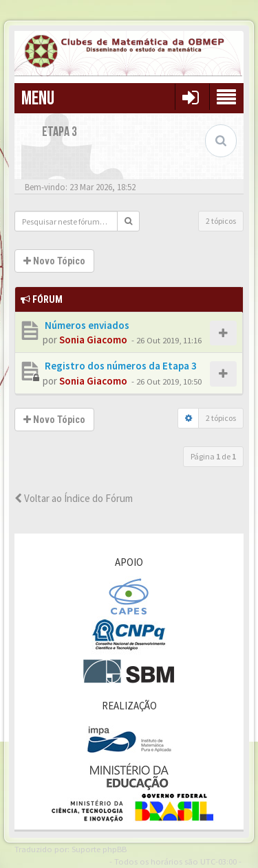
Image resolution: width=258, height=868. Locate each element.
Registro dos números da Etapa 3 (120, 366)
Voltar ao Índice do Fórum (74, 498)
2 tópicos (221, 221)
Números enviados (86, 325)
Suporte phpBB (99, 849)
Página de (213, 456)
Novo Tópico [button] (54, 261)
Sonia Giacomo (93, 340)
